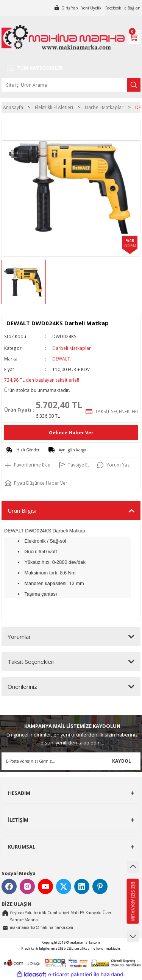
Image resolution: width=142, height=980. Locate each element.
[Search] (71, 85)
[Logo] (63, 37)
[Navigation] (71, 68)
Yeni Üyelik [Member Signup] (91, 8)
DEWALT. (62, 359)
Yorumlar (19, 637)
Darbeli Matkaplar (72, 348)
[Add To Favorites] (27, 465)
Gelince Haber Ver (71, 432)
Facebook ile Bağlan (123, 8)
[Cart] (134, 37)
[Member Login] (66, 8)
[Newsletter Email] (71, 761)
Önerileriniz (22, 687)
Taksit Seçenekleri (31, 662)
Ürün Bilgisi (22, 510)
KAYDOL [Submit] (122, 761)
